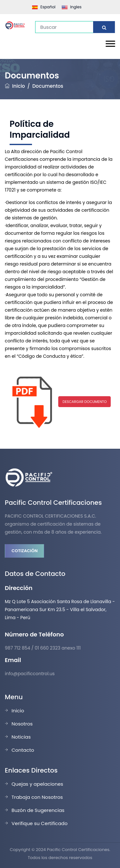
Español (44, 7)
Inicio (19, 86)
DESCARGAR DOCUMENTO (84, 402)
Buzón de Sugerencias (38, 810)
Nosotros (22, 724)
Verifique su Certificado (40, 823)
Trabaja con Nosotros (37, 797)
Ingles (72, 7)
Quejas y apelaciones (37, 784)
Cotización (24, 551)
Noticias (21, 737)
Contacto (23, 750)
